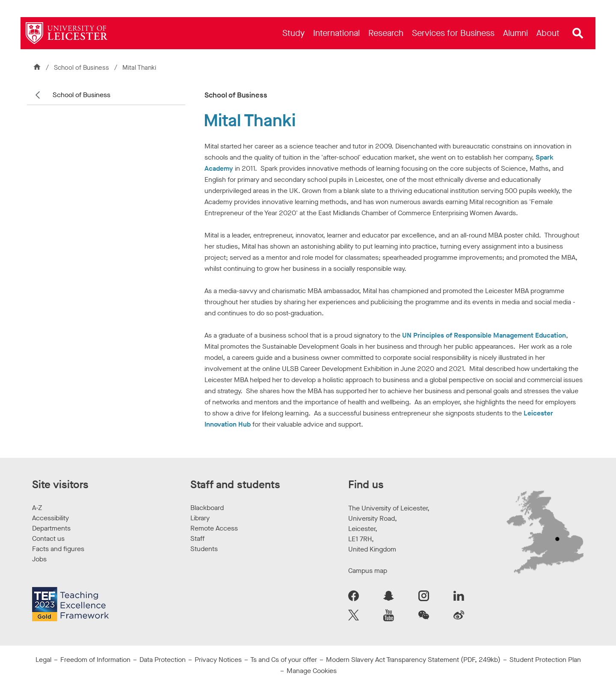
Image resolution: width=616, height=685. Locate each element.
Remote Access (214, 528)
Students (204, 549)
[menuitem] (293, 33)
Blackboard (207, 508)
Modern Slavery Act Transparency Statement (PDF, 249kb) (413, 660)
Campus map (368, 571)
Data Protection (163, 660)
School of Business (82, 68)
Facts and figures (58, 549)
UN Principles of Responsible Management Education (484, 335)
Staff (197, 538)
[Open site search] (578, 33)
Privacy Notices (218, 660)
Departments (51, 528)
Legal (43, 660)
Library (200, 518)
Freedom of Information (95, 660)
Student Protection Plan (545, 660)
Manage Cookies (312, 671)
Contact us (48, 538)
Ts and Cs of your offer (284, 660)
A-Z (37, 508)
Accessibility (50, 518)
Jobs (39, 559)
